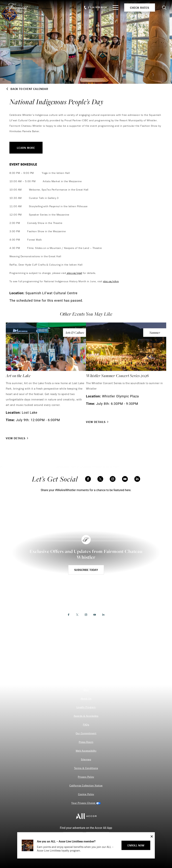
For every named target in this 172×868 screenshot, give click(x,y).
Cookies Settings (86, 803)
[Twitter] (100, 479)
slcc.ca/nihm (111, 281)
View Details (17, 438)
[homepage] (19, 7)
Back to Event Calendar (27, 89)
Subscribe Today (86, 570)
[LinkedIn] (137, 479)
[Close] (151, 836)
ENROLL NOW (136, 845)
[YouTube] (125, 479)
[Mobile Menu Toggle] (116, 8)
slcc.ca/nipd (74, 273)
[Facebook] (88, 479)
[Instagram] (113, 479)
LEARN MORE (26, 148)
